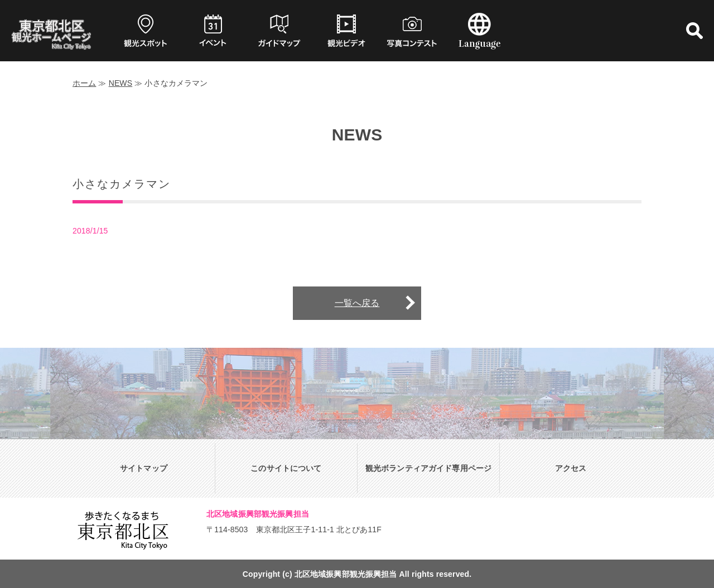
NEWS (121, 83)
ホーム (84, 83)
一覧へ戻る (357, 303)
